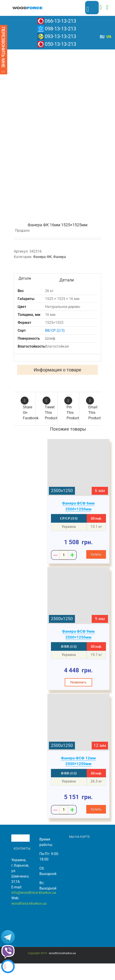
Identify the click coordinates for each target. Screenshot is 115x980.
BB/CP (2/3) (55, 330)
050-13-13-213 (60, 44)
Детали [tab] (25, 278)
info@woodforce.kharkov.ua (34, 893)
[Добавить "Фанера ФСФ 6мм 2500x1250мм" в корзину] (96, 554)
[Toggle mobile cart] (101, 7)
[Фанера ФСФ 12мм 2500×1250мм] (78, 722)
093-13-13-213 (60, 36)
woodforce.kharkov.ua (29, 903)
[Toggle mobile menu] (107, 7)
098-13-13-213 (60, 29)
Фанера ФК (42, 257)
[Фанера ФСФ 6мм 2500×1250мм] (78, 468)
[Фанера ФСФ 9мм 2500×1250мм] (78, 596)
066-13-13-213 (60, 21)
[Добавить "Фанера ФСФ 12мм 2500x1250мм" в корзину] (96, 809)
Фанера (60, 257)
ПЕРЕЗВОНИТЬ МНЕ (3, 50)
